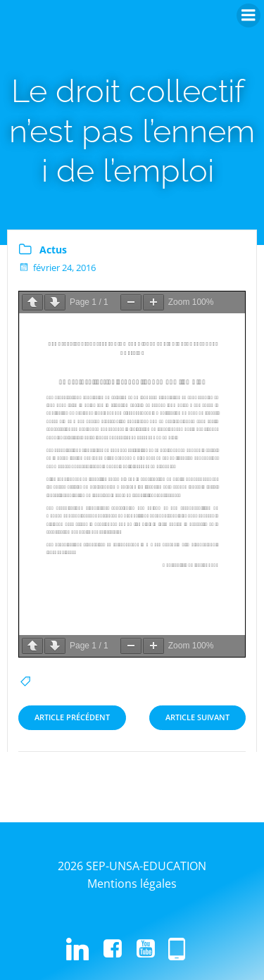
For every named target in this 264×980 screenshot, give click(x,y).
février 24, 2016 (57, 268)
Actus (53, 250)
